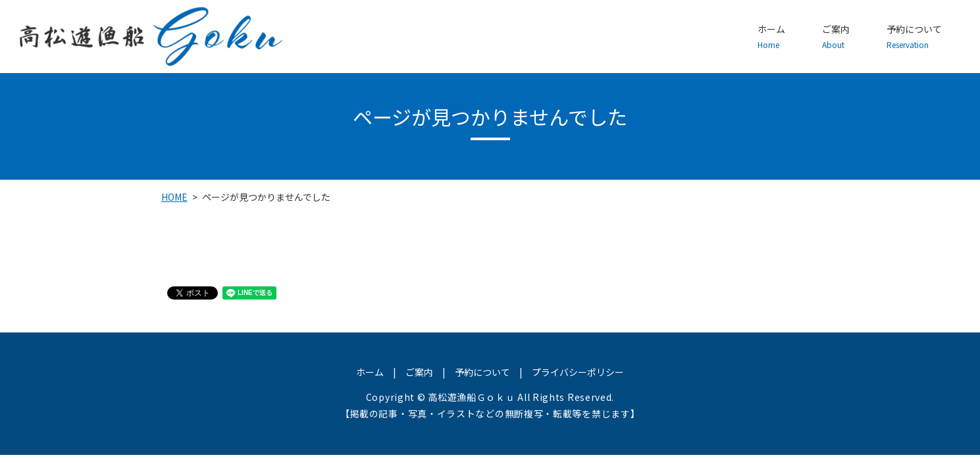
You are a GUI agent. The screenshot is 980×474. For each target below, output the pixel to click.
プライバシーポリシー (578, 372)
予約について (914, 37)
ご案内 (836, 37)
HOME (174, 197)
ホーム (771, 37)
